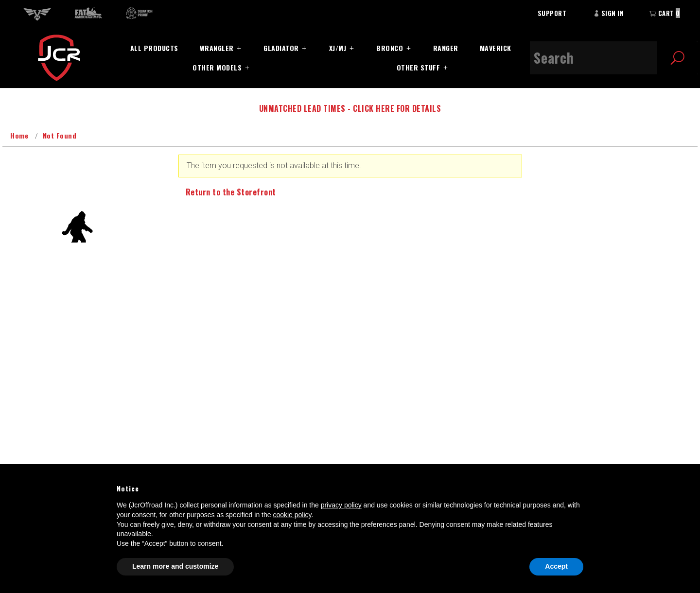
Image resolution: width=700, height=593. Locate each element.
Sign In (609, 13)
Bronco (390, 48)
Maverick (496, 48)
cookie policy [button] (292, 515)
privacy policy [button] (341, 505)
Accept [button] (556, 566)
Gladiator (281, 48)
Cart (665, 13)
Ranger (446, 48)
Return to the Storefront (231, 192)
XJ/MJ (338, 48)
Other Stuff (419, 67)
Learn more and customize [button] (175, 566)
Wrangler (217, 48)
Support (552, 13)
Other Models (217, 67)
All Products (154, 48)
